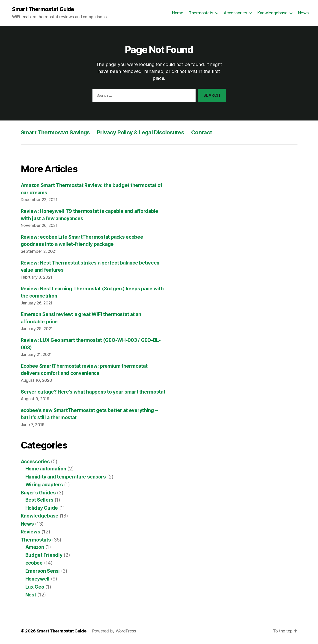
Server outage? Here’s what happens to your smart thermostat (93, 392)
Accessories (235, 13)
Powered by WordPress (114, 631)
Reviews (31, 532)
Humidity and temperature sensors (66, 477)
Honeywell (38, 579)
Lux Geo (35, 587)
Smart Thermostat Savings (55, 132)
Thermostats (201, 13)
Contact (202, 132)
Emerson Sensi (43, 571)
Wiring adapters (44, 485)
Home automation (46, 469)
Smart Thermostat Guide (43, 9)
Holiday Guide (42, 508)
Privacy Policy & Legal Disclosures (141, 132)
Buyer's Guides (38, 493)
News (303, 13)
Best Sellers (39, 500)
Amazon (35, 547)
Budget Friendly (44, 555)
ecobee (34, 563)
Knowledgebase (272, 13)
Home (178, 13)
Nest (31, 595)
